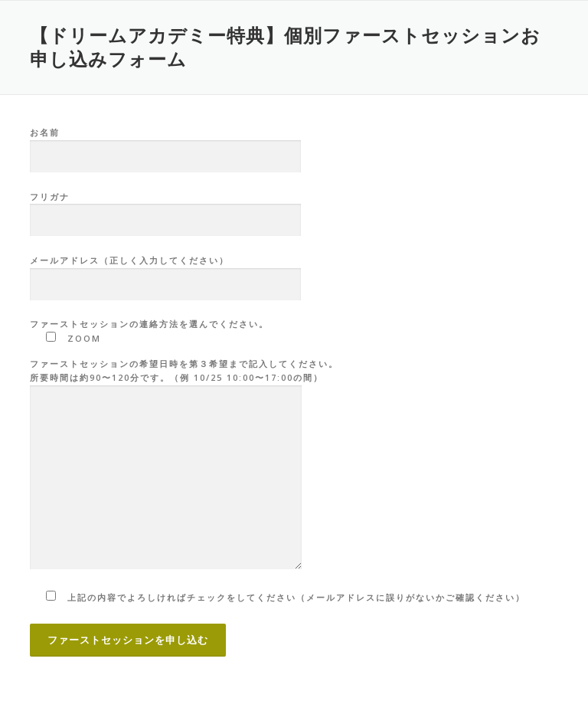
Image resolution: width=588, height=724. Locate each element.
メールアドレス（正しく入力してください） (165, 273)
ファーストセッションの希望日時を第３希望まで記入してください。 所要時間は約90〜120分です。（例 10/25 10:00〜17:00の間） (184, 465)
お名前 (165, 145)
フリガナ (165, 209)
